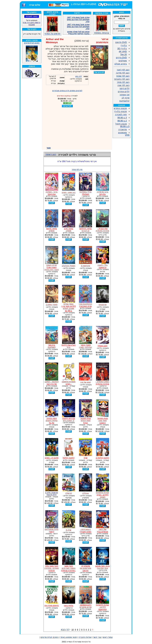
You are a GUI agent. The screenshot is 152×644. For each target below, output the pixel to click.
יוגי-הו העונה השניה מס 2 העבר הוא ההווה (52, 267)
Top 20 (123, 54)
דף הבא (65, 629)
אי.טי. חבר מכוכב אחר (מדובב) (102, 567)
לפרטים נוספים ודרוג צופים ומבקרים (67, 91)
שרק (86, 458)
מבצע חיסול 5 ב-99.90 (122, 125)
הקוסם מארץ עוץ (52, 605)
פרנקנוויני (102, 305)
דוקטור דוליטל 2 (103, 458)
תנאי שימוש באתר (69, 637)
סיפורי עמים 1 (52, 305)
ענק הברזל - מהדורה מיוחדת (103, 230)
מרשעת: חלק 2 (52, 494)
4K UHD (123, 51)
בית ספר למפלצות (52, 346)
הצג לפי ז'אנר (123, 70)
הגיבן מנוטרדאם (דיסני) (52, 530)
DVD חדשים (121, 42)
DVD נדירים (121, 58)
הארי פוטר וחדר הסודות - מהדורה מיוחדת (52, 568)
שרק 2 (69, 530)
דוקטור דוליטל (69, 458)
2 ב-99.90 (122, 121)
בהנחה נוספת (102, 31)
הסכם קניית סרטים (32, 43)
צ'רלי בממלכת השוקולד (85, 193)
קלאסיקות (124, 101)
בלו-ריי (124, 45)
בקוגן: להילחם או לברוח (85, 230)
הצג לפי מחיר (123, 82)
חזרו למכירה (121, 114)
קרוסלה (69, 493)
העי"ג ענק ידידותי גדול (69, 346)
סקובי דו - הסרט (52, 458)
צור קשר (97, 637)
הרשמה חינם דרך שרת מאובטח (32, 24)
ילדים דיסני (124, 88)
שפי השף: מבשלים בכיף (102, 530)
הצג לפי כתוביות (122, 79)
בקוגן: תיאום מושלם (52, 230)
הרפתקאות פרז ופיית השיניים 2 (85, 305)
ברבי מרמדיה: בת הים (102, 193)
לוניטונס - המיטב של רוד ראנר (52, 383)
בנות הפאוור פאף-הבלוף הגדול (86, 420)
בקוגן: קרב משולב (69, 230)
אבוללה (85, 493)
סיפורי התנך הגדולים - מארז (85, 346)
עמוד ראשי (108, 637)
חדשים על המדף (52, 25)
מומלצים (123, 61)
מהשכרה (123, 129)
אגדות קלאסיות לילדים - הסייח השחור (102, 495)
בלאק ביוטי (69, 605)
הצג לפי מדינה (123, 73)
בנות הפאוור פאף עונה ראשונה (102, 420)
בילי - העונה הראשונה (103, 266)
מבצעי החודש (120, 108)
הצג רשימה (51, 154)
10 (73, 630)
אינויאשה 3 (85, 266)
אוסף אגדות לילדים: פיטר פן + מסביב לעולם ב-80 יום (69, 307)
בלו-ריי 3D (122, 48)
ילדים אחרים (124, 91)
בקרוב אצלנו (121, 64)
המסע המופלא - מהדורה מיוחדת (103, 383)
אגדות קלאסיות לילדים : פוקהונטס (102, 607)
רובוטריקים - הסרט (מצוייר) (86, 530)
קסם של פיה (85, 382)
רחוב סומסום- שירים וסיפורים (86, 606)
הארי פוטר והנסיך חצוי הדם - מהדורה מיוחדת (69, 568)
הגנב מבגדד (102, 346)
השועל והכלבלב (69, 266)
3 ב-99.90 (122, 118)
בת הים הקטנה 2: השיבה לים (69, 419)
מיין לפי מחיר (77, 169)
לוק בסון (78, 76)
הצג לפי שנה (123, 85)
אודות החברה (85, 637)
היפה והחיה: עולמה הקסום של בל (52, 420)
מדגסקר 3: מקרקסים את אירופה (85, 568)
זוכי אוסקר (124, 95)
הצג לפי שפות (123, 76)
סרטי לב (126, 98)
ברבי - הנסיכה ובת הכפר (52, 193)
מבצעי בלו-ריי (120, 111)
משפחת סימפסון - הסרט (69, 383)
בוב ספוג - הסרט (69, 192)
